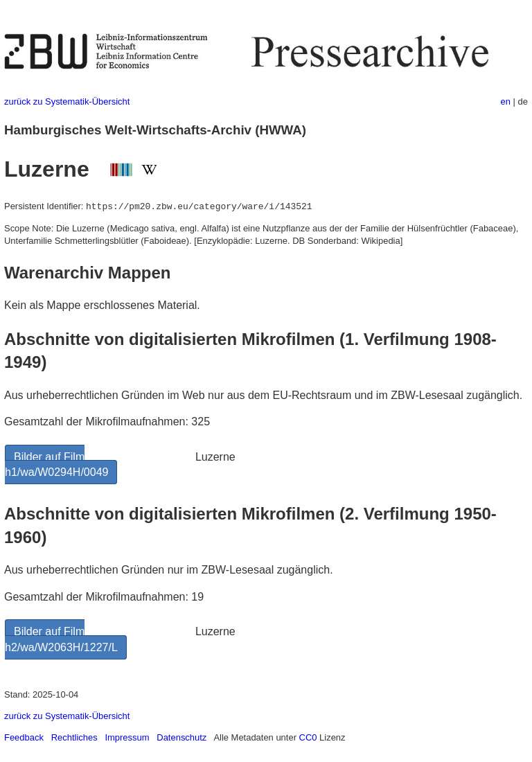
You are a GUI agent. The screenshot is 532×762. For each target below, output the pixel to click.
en (506, 101)
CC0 (308, 737)
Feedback (24, 737)
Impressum (127, 737)
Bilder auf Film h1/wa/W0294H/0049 (56, 464)
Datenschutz (181, 737)
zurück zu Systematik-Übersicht (67, 101)
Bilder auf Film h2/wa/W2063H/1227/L (61, 639)
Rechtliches (74, 737)
